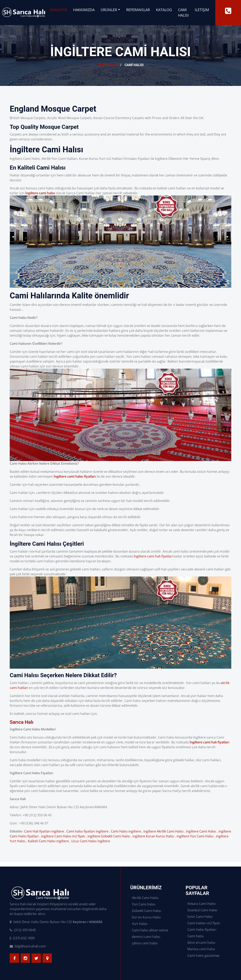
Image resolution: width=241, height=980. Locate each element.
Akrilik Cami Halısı (145, 898)
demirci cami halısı (146, 937)
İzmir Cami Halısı (200, 917)
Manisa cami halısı (201, 949)
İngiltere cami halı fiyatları (153, 556)
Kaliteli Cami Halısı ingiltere (48, 841)
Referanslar (138, 10)
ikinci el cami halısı (201, 943)
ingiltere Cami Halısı (201, 831)
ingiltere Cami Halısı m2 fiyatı (63, 836)
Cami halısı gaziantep (203, 955)
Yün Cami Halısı (144, 904)
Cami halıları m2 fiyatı (204, 923)
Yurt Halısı (140, 924)
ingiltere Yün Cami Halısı (195, 836)
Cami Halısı (183, 12)
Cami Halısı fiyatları (202, 930)
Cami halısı (196, 936)
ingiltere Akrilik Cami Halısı (163, 831)
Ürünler (109, 10)
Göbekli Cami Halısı (146, 911)
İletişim (202, 10)
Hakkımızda (84, 10)
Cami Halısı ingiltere (126, 831)
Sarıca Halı (107, 65)
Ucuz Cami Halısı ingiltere (91, 841)
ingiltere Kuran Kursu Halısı (153, 836)
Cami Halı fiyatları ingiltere (44, 831)
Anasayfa (58, 10)
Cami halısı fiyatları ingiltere (87, 831)
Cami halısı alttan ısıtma (150, 930)
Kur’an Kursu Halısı (146, 917)
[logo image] (24, 13)
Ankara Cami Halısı (202, 904)
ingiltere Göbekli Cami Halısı (109, 836)
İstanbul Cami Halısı (202, 910)
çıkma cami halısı (145, 943)
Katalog (164, 10)
